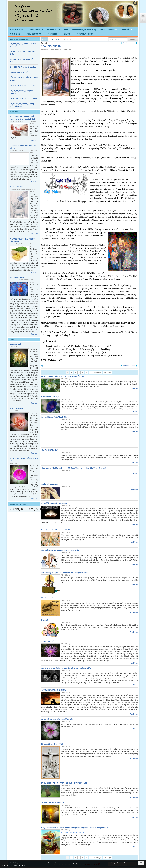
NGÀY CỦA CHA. (17, 408)
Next (133, 43)
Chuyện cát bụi (47, 598)
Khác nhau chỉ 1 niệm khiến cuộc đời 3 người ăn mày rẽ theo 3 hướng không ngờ (73, 468)
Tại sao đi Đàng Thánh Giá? (52, 744)
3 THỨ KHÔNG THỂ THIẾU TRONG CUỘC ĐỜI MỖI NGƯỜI (64, 783)
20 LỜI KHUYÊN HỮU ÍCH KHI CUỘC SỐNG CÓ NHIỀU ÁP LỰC (66, 668)
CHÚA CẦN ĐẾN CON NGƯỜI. (53, 803)
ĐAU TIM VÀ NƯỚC (17, 277)
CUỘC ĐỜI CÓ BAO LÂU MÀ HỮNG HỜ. (57, 719)
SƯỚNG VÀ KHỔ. (48, 641)
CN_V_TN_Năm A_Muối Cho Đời (23, 85)
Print (42, 366)
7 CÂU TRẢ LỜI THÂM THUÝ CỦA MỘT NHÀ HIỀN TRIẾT (63, 376)
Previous (126, 43)
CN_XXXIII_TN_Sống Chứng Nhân (23, 98)
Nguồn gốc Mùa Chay (50, 484)
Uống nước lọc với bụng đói (21, 186)
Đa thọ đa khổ (15, 344)
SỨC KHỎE (14, 112)
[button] (108, 29)
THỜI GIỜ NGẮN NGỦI (50, 397)
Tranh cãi (45, 620)
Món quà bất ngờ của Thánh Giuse (55, 417)
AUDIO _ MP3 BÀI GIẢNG (19, 39)
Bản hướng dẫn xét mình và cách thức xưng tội (60, 550)
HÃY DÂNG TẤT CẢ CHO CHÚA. (54, 690)
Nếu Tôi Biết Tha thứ (49, 450)
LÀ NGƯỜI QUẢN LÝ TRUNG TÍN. (54, 503)
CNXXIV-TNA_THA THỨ (19, 72)
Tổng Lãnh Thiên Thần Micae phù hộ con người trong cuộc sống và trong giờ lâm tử (75, 828)
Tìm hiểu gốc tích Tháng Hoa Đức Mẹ (56, 530)
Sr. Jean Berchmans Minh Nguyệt (73, 833)
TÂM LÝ (13, 340)
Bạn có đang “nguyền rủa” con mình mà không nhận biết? (64, 573)
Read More (35, 140)
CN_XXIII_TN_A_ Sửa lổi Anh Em (23, 67)
